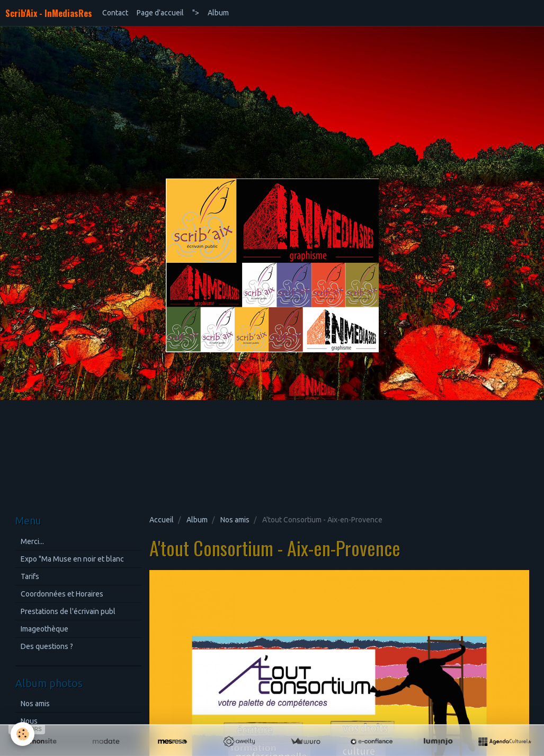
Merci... (32, 541)
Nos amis (235, 520)
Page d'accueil (160, 13)
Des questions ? (47, 646)
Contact (115, 13)
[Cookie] (23, 734)
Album (218, 13)
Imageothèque (44, 629)
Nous (29, 721)
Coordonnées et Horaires (62, 594)
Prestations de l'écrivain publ (68, 611)
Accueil (162, 520)
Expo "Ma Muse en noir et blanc (72, 559)
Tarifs (30, 576)
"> (196, 13)
